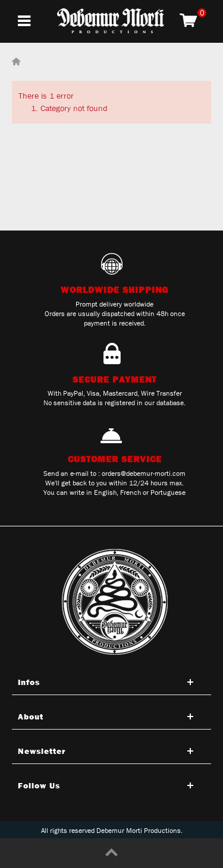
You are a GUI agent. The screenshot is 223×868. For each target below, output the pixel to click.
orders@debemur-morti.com (144, 474)
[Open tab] (111, 682)
